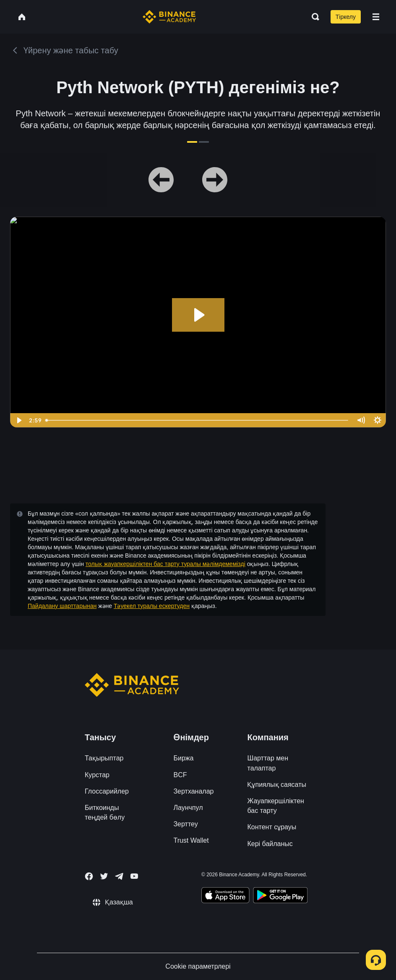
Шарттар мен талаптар (268, 763)
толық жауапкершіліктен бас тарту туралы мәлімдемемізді (165, 564)
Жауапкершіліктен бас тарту (275, 806)
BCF (180, 775)
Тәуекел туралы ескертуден (152, 606)
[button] (376, 17)
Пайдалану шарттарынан (62, 606)
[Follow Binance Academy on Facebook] (89, 876)
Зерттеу (185, 824)
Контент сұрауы (272, 827)
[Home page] (169, 17)
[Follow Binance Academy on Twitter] (104, 876)
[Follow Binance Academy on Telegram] (119, 876)
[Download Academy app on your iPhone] (225, 896)
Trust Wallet (191, 840)
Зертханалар (193, 791)
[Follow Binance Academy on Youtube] (134, 876)
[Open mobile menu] (376, 17)
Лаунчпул (188, 808)
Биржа (183, 758)
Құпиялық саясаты (276, 785)
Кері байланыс (270, 844)
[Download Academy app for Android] (280, 896)
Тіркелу (346, 17)
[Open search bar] (313, 17)
